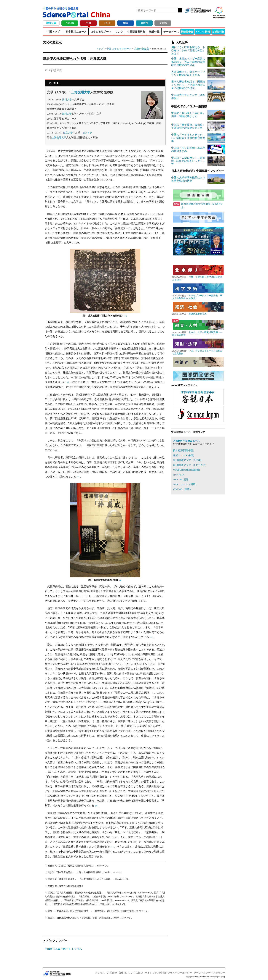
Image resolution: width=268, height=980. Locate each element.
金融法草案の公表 (198, 314)
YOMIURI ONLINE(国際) (186, 470)
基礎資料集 (218, 32)
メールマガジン (208, 16)
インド (107, 23)
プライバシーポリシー (180, 973)
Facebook (195, 16)
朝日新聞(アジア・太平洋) (187, 460)
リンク (119, 32)
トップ (100, 49)
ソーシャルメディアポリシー (209, 973)
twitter (202, 16)
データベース (171, 32)
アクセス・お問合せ (106, 973)
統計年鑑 (154, 32)
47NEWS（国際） (183, 489)
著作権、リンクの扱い (131, 973)
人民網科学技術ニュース (186, 441)
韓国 (126, 23)
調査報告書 (187, 32)
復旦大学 (68, 133)
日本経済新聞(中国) (184, 450)
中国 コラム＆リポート (119, 49)
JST (57, 973)
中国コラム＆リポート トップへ (63, 949)
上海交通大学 (81, 92)
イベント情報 (203, 32)
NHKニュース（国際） (185, 484)
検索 (180, 10)
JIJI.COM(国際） (182, 479)
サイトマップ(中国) (155, 973)
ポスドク (87, 133)
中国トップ (53, 32)
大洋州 (144, 23)
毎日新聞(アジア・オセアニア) (190, 465)
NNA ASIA (179, 475)
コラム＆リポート (101, 32)
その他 (163, 23)
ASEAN (70, 23)
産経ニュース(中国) (184, 455)
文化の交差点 (142, 49)
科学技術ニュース (76, 32)
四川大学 (67, 100)
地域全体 (51, 23)
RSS (189, 16)
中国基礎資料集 (136, 32)
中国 (88, 23)
